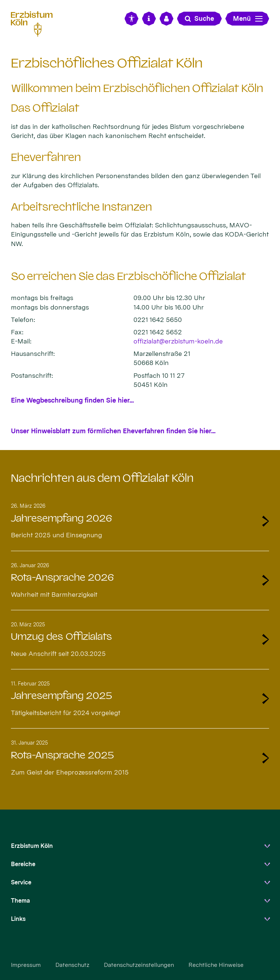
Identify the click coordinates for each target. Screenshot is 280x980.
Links (18, 919)
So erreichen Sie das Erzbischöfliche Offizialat (129, 276)
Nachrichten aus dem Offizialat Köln (102, 478)
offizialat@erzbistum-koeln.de (178, 341)
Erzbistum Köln (32, 846)
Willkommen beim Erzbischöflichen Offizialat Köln (137, 88)
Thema (20, 901)
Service (21, 882)
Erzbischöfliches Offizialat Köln (107, 63)
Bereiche (23, 864)
